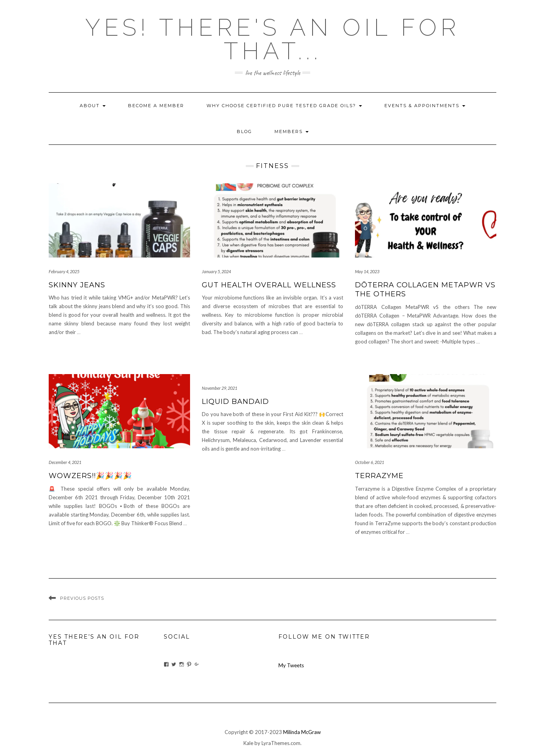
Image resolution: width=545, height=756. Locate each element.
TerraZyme (379, 476)
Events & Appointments (425, 106)
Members (292, 131)
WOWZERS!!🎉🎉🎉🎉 (90, 476)
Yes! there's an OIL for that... (272, 39)
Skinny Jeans (77, 285)
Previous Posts (82, 598)
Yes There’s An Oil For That (94, 640)
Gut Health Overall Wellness (269, 285)
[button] (119, 220)
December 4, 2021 (65, 462)
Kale (248, 743)
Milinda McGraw (302, 732)
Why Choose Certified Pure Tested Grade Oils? (284, 106)
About (93, 106)
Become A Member (156, 106)
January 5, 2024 (216, 271)
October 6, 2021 (369, 462)
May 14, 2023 (367, 271)
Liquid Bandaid (235, 402)
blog (244, 131)
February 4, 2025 (64, 271)
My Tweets (291, 665)
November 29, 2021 (219, 388)
